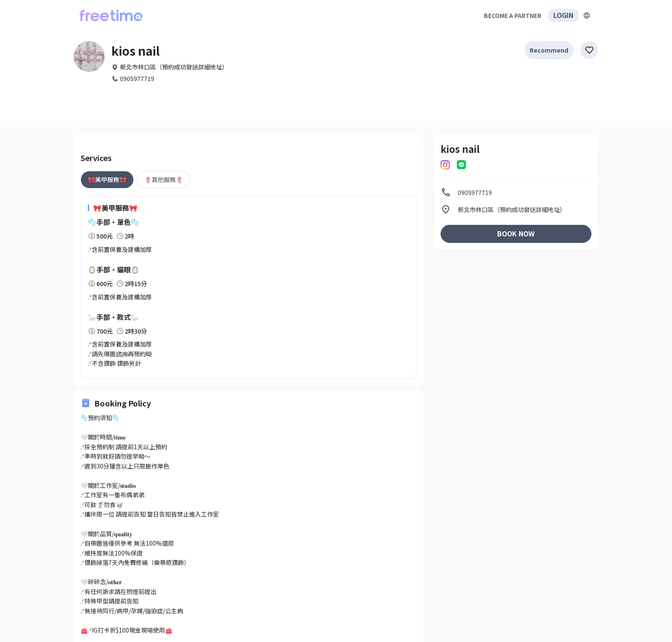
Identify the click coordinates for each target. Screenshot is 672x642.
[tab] (107, 179)
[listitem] (516, 192)
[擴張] (587, 15)
